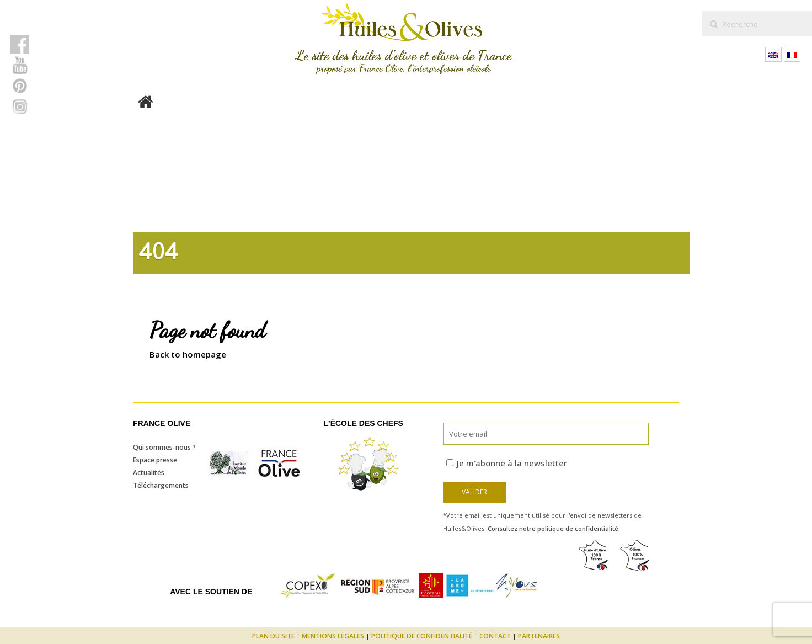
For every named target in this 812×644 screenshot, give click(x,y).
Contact (495, 636)
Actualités (149, 473)
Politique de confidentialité (422, 636)
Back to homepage (188, 354)
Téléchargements (161, 485)
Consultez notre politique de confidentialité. (554, 528)
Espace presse (155, 460)
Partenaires (539, 636)
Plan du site (273, 636)
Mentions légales (333, 636)
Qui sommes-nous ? (164, 447)
